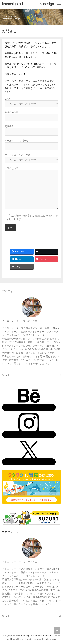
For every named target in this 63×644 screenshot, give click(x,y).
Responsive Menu (59, 4)
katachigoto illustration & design (28, 4)
